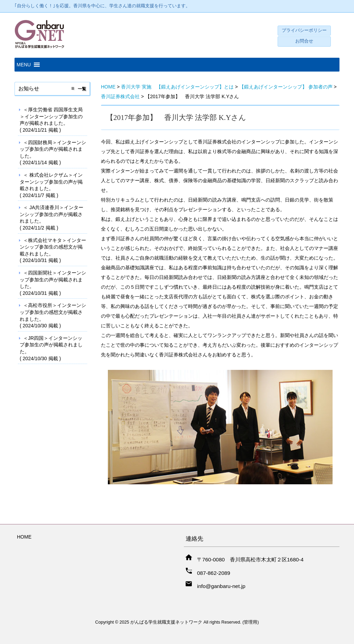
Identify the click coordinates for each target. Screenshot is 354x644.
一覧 (82, 89)
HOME (24, 537)
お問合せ (304, 41)
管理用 (250, 622)
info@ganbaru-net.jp (221, 586)
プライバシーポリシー (304, 30)
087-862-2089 (214, 573)
